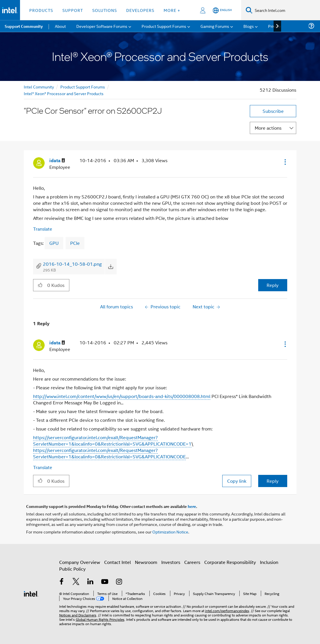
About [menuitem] (60, 26)
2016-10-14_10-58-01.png (72, 264)
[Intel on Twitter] (76, 582)
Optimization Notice (170, 532)
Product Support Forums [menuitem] (164, 26)
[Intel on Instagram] (119, 582)
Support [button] (73, 10)
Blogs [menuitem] (249, 26)
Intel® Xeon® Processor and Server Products (64, 93)
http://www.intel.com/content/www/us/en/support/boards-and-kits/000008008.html (122, 396)
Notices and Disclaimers (78, 615)
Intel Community (39, 87)
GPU (54, 243)
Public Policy (72, 569)
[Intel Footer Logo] (31, 593)
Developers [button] (140, 10)
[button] (285, 162)
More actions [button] (268, 128)
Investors (171, 562)
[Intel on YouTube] (105, 582)
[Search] (249, 10)
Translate (43, 229)
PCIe (75, 243)
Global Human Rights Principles (100, 619)
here (192, 506)
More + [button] (172, 10)
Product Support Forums (83, 87)
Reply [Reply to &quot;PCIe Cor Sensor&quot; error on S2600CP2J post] (273, 285)
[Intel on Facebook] (62, 582)
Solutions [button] (105, 10)
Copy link (237, 481)
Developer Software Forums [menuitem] (102, 26)
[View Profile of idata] (57, 161)
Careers (192, 562)
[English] (222, 10)
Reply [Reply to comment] (273, 481)
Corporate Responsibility (230, 562)
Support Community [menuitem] (24, 26)
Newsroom (146, 562)
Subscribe (273, 111)
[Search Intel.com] (286, 10)
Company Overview (80, 562)
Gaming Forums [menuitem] (215, 26)
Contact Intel (117, 562)
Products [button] (41, 10)
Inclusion (269, 562)
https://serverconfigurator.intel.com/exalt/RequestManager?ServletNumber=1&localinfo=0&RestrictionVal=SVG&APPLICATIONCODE (109, 453)
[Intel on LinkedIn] (91, 582)
